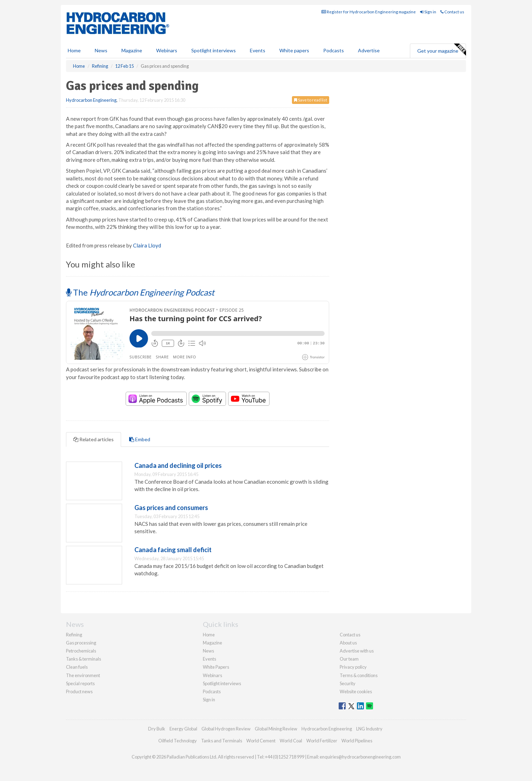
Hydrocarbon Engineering (91, 100)
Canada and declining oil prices (178, 465)
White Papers (216, 667)
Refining (74, 635)
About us (348, 643)
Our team (349, 659)
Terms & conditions (359, 675)
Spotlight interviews (214, 50)
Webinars (167, 50)
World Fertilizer (322, 741)
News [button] (101, 50)
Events (258, 50)
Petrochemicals (81, 651)
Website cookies (356, 691)
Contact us (452, 12)
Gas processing (81, 643)
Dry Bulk (157, 729)
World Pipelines (357, 741)
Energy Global (183, 729)
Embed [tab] (140, 439)
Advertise (369, 50)
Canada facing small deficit (173, 550)
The (140, 292)
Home (74, 50)
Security (348, 683)
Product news (79, 691)
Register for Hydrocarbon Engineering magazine (369, 12)
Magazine (132, 50)
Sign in (428, 12)
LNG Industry (369, 729)
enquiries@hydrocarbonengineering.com (360, 757)
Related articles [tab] (94, 439)
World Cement (261, 741)
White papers (294, 50)
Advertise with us (357, 651)
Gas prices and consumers (171, 508)
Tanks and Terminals (222, 741)
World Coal (291, 741)
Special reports (80, 683)
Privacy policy (353, 667)
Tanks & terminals (84, 659)
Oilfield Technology (178, 741)
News (208, 651)
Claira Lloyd (147, 245)
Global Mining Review (276, 729)
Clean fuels (77, 667)
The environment (83, 675)
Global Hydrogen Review (226, 729)
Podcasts (334, 50)
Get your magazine (441, 50)
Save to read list (311, 100)
